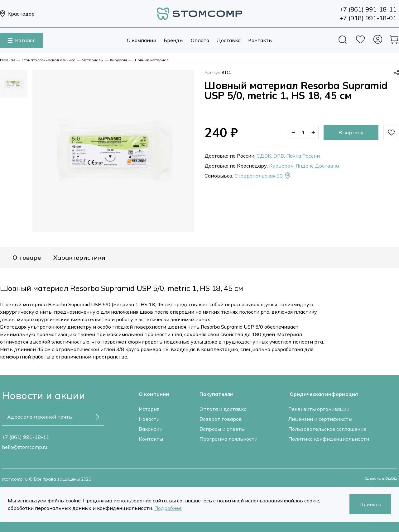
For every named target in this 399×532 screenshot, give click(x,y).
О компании (142, 40)
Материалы (93, 60)
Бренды (173, 40)
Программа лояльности (228, 439)
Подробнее (168, 508)
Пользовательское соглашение (327, 429)
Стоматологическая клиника (48, 60)
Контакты (260, 40)
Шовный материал (151, 60)
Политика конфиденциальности (329, 439)
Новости (149, 419)
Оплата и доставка (223, 409)
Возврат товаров (221, 419)
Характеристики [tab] (79, 258)
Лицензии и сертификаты (320, 419)
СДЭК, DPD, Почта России (288, 156)
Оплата (200, 40)
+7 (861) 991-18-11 (26, 437)
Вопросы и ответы (222, 429)
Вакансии (151, 429)
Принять (370, 504)
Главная (8, 60)
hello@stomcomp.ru (24, 447)
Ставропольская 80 (263, 176)
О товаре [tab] (27, 258)
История (149, 409)
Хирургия (118, 60)
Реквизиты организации (319, 409)
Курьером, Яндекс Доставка (304, 166)
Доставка (229, 40)
